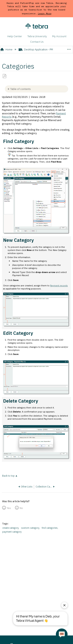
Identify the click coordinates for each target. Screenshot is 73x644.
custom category (30, 528)
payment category (12, 532)
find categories (50, 528)
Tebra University (37, 36)
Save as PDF (4, 76)
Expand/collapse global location (69, 48)
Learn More (45, 13)
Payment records (59, 285)
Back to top (8, 476)
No (21, 508)
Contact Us (37, 42)
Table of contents (21, 89)
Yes (9, 508)
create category (10, 528)
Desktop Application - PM (36, 50)
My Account (59, 36)
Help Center (15, 36)
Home (7, 50)
